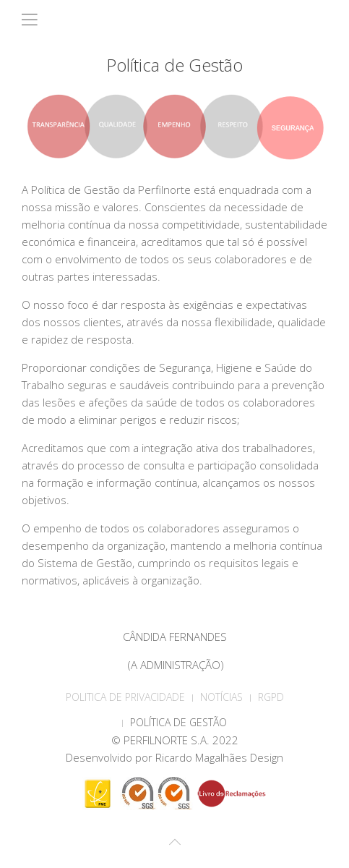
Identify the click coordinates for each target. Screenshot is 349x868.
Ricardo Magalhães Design (219, 757)
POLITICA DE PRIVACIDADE (125, 697)
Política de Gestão (178, 722)
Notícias (221, 697)
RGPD (271, 697)
